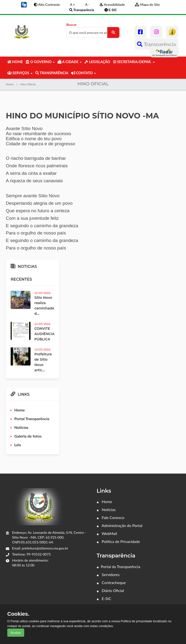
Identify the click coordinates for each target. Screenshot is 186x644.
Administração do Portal (120, 525)
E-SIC (104, 598)
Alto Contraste (47, 4)
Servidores (108, 574)
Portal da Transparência (118, 567)
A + (73, 4)
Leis (18, 445)
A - (87, 4)
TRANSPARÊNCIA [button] (52, 73)
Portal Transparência (32, 419)
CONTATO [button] (84, 73)
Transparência (156, 44)
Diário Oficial (110, 590)
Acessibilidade (112, 4)
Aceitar (16, 633)
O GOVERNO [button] (40, 62)
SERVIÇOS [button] (20, 73)
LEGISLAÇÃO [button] (97, 62)
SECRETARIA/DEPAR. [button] (134, 62)
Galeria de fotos (28, 436)
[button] (24, 4)
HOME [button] (15, 62)
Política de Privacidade (118, 541)
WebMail (107, 533)
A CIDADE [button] (70, 62)
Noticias (21, 427)
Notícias (106, 509)
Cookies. (18, 614)
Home (10, 84)
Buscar (93, 30)
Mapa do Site (147, 4)
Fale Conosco (110, 517)
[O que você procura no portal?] (113, 33)
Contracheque (111, 582)
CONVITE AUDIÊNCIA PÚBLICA (44, 334)
